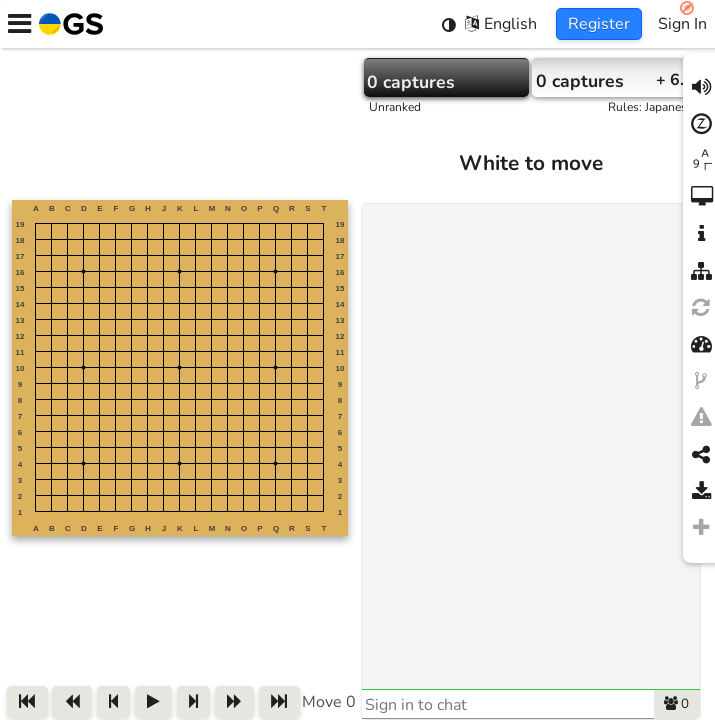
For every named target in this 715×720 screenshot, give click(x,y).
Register (599, 24)
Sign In (682, 24)
